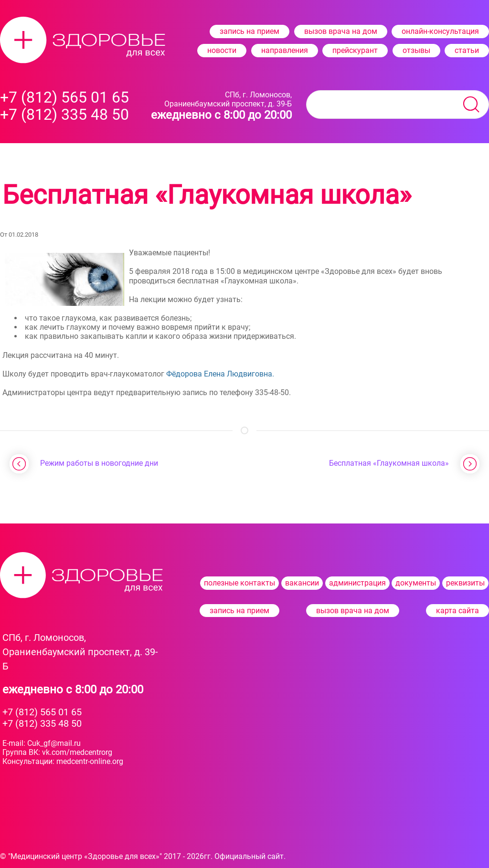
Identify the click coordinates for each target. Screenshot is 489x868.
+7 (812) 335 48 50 (42, 723)
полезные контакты (239, 583)
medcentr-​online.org (90, 761)
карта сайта (457, 611)
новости (222, 50)
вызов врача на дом (341, 31)
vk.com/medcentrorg (77, 752)
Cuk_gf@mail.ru (54, 743)
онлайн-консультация (440, 31)
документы (416, 583)
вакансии (302, 583)
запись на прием (250, 31)
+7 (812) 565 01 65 (42, 712)
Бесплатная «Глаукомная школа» (389, 463)
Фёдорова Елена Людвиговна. (220, 374)
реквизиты (465, 583)
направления (285, 50)
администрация (357, 583)
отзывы (416, 50)
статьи (467, 50)
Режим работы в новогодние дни (99, 463)
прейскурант (355, 50)
